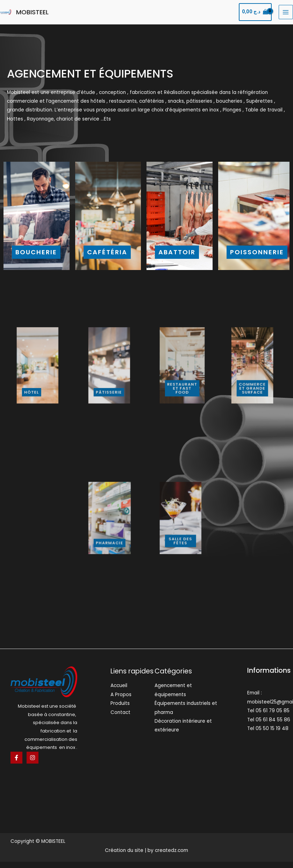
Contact (120, 712)
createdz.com (171, 850)
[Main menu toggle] (286, 12)
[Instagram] (33, 758)
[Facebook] (16, 758)
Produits (120, 703)
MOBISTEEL (32, 12)
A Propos (121, 695)
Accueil (119, 685)
